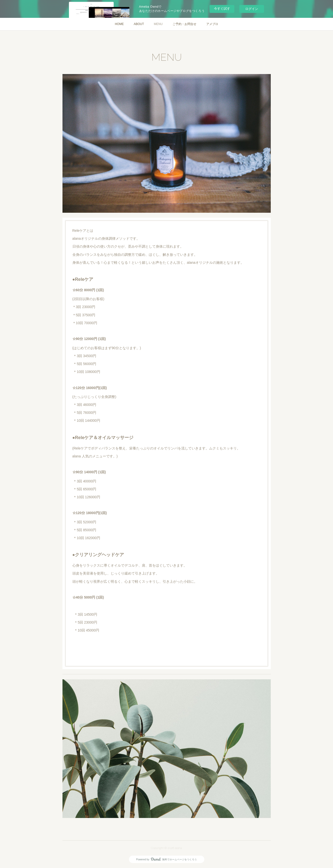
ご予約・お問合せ (184, 24)
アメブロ (212, 24)
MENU (158, 24)
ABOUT (139, 24)
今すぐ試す (222, 9)
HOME (119, 24)
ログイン (252, 9)
